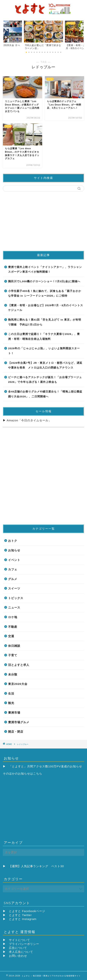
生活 (11, 693)
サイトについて (19, 940)
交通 (11, 636)
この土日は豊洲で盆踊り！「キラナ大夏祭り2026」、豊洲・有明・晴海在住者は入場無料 (44, 337)
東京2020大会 (18, 684)
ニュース (14, 607)
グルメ (13, 579)
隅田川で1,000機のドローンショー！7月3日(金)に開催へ (44, 281)
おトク (13, 541)
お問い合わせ (18, 956)
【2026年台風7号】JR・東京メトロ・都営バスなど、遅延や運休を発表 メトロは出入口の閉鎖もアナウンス (45, 365)
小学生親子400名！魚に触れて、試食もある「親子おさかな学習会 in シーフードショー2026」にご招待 (45, 293)
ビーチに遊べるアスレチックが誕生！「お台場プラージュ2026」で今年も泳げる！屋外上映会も (45, 380)
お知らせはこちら (30, 773)
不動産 (13, 627)
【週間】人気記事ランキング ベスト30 (36, 866)
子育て (13, 655)
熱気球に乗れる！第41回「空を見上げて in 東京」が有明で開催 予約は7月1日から (45, 322)
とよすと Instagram (23, 919)
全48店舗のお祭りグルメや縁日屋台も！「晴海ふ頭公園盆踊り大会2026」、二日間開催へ (45, 394)
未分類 (13, 674)
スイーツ (14, 588)
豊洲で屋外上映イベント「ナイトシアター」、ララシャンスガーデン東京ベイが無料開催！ (45, 270)
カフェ (13, 569)
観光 (11, 703)
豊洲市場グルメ (19, 722)
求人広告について (21, 952)
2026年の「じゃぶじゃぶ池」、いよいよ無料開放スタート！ (44, 351)
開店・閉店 (16, 732)
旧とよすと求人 (19, 665)
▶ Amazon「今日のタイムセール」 (27, 420)
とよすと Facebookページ (27, 911)
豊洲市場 (14, 713)
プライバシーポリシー (24, 944)
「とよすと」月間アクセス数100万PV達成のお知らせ (45, 766)
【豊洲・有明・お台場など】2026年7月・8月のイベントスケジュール (46, 308)
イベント (14, 560)
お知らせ (14, 550)
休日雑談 (14, 646)
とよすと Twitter (20, 915)
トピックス (16, 598)
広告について (18, 948)
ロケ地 (13, 617)
